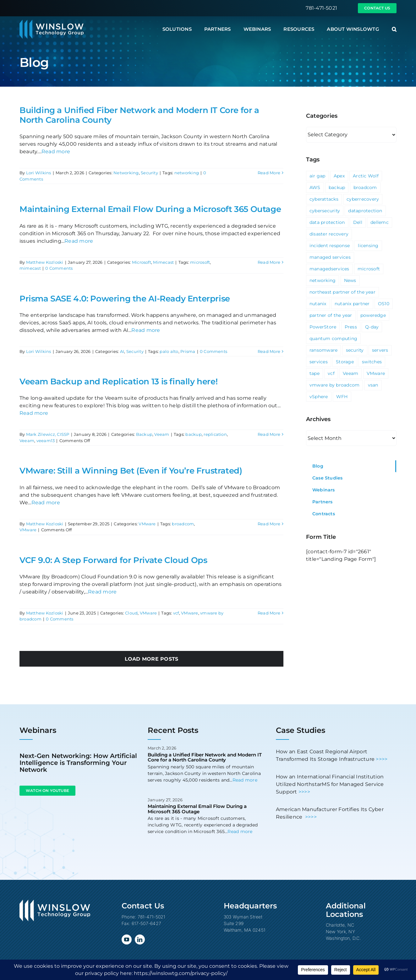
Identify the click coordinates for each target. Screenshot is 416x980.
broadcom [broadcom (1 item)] (365, 187)
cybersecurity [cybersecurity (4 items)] (325, 211)
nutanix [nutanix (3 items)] (318, 304)
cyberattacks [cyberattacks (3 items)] (324, 199)
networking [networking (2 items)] (323, 280)
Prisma (188, 351)
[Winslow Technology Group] (52, 22)
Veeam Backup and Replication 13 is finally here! (118, 382)
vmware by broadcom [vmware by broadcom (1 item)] (334, 385)
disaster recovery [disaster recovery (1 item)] (329, 234)
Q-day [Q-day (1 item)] (372, 327)
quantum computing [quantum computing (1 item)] (333, 338)
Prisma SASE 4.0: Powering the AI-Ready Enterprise (125, 299)
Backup (144, 434)
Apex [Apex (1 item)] (339, 176)
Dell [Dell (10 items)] (358, 222)
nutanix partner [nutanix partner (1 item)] (352, 304)
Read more (56, 152)
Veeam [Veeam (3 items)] (350, 373)
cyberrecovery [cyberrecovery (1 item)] (363, 199)
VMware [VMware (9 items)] (376, 373)
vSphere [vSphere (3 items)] (319, 397)
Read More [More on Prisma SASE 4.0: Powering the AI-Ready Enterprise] (269, 351)
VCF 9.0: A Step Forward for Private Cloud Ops (113, 560)
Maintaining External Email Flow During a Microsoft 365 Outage (150, 209)
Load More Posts (152, 659)
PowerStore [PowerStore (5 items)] (323, 327)
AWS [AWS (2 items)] (315, 187)
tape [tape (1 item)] (315, 373)
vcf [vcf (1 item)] (331, 373)
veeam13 (46, 441)
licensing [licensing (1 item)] (368, 246)
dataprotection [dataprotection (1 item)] (365, 211)
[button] (394, 29)
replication (215, 434)
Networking (126, 173)
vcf (176, 613)
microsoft (200, 262)
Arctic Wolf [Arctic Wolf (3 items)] (366, 176)
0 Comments (59, 268)
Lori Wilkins (39, 173)
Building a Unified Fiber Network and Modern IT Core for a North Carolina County (139, 115)
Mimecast (163, 262)
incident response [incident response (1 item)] (330, 246)
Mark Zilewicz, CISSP (48, 434)
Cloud (131, 613)
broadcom (183, 524)
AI (122, 351)
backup (193, 434)
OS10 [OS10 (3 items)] (384, 304)
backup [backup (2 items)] (337, 187)
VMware (147, 524)
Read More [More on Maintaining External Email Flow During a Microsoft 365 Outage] (269, 262)
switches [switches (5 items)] (372, 362)
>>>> (382, 759)
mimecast (30, 268)
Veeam (162, 434)
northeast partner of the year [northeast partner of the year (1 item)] (342, 292)
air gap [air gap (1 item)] (317, 176)
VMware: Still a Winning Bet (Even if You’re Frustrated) (131, 471)
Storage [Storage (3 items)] (345, 362)
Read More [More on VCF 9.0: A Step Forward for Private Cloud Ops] (269, 613)
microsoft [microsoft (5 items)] (369, 269)
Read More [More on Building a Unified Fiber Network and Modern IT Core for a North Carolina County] (269, 173)
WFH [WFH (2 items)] (342, 397)
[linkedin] (140, 939)
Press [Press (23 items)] (351, 327)
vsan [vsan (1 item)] (373, 385)
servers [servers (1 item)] (380, 350)
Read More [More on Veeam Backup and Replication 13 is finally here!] (269, 434)
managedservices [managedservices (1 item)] (329, 269)
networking (187, 173)
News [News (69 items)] (350, 280)
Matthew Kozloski (45, 262)
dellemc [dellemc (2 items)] (380, 222)
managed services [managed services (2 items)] (330, 257)
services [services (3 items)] (319, 362)
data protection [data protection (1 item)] (327, 222)
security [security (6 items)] (355, 350)
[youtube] (127, 939)
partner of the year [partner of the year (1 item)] (331, 315)
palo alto (169, 351)
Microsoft (142, 262)
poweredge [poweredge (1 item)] (373, 315)
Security (149, 173)
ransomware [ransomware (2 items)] (323, 350)
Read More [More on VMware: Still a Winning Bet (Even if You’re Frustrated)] (269, 524)
